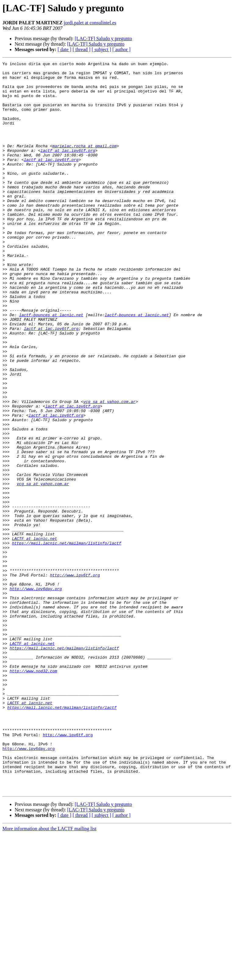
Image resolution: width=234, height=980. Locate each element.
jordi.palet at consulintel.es (90, 23)
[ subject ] (101, 49)
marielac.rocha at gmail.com (85, 163)
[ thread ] (82, 49)
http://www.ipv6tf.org (75, 678)
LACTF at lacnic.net (34, 634)
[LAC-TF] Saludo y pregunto (103, 38)
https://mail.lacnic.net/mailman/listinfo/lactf (67, 640)
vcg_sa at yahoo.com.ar (109, 470)
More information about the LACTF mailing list (49, 975)
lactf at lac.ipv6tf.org (68, 169)
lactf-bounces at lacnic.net (51, 366)
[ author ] (122, 49)
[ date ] (64, 49)
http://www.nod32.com (33, 793)
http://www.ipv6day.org (36, 695)
